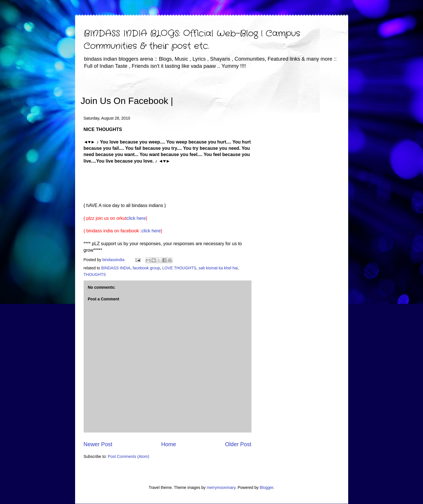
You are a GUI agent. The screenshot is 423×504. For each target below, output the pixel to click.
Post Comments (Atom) (128, 456)
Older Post (238, 444)
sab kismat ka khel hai (218, 268)
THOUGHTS (95, 274)
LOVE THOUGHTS (179, 268)
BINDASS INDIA (116, 268)
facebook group (146, 268)
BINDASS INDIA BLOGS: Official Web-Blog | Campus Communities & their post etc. (192, 40)
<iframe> (240, 93)
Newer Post (98, 444)
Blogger (266, 487)
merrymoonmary (221, 487)
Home (169, 444)
